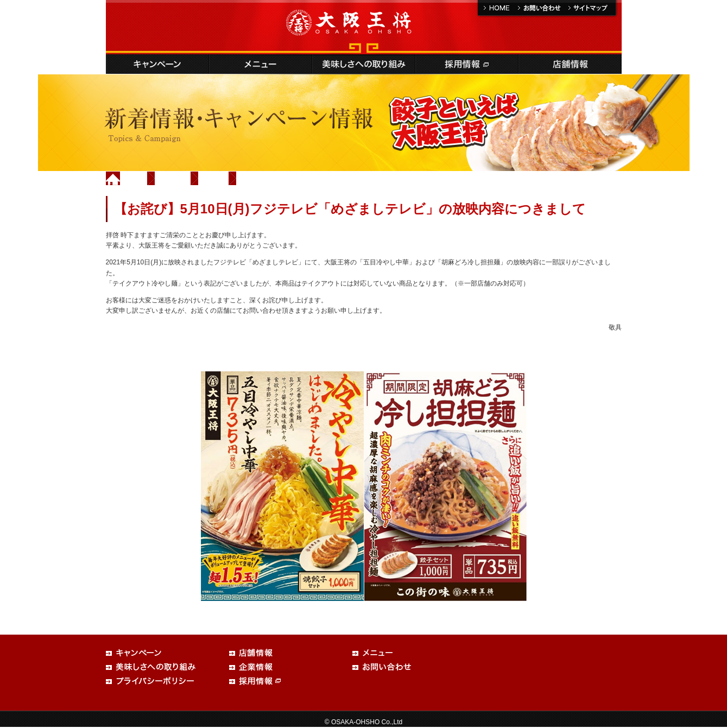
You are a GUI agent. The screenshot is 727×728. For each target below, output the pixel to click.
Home (134, 178)
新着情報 (173, 178)
